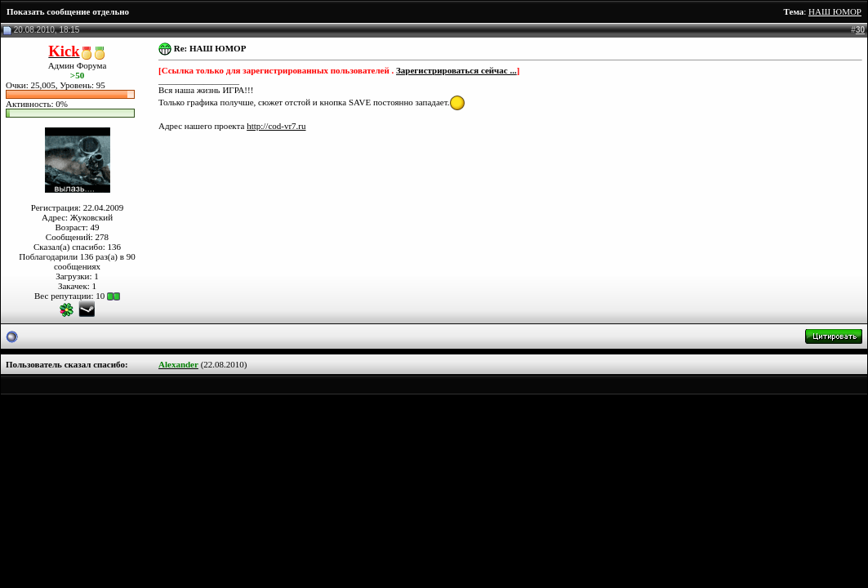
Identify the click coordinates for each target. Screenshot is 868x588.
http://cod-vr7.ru (276, 126)
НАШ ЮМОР (835, 11)
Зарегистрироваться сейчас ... (456, 70)
